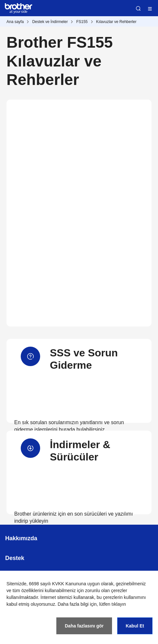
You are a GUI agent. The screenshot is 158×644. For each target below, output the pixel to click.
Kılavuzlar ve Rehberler (116, 22)
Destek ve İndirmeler (50, 22)
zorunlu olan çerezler (106, 590)
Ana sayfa (15, 22)
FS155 (82, 22)
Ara (138, 8)
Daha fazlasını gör (84, 626)
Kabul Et (135, 626)
